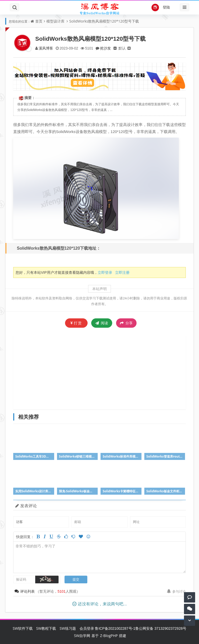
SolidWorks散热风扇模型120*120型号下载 (104, 21)
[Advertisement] (106, 372)
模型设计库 (55, 21)
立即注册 (122, 272)
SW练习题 (68, 628)
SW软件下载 (23, 628)
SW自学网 (82, 636)
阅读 (102, 323)
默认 (122, 48)
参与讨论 (176, 591)
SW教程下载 (46, 628)
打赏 (76, 323)
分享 (126, 323)
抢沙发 (105, 48)
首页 (39, 21)
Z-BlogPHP (109, 636)
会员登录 (87, 628)
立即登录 (105, 272)
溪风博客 (46, 48)
